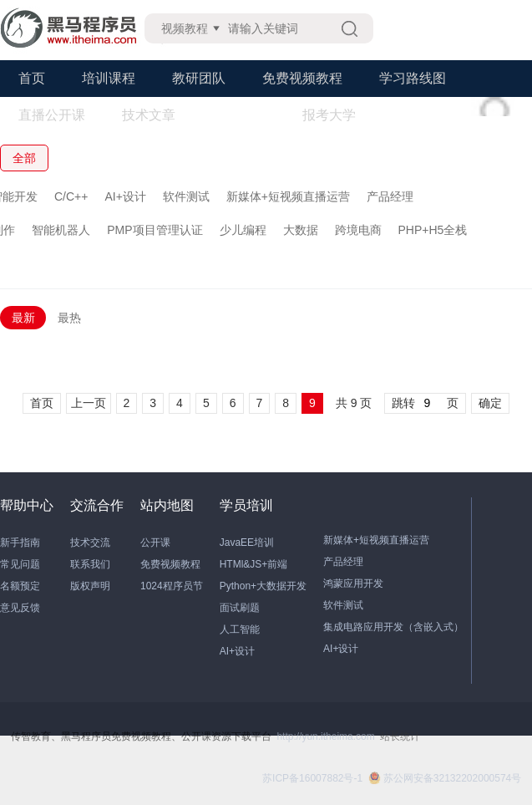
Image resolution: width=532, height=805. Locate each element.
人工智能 (240, 629)
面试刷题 (240, 608)
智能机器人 (61, 230)
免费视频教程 (302, 78)
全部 (24, 158)
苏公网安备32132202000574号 (445, 778)
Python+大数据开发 (263, 586)
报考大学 (329, 115)
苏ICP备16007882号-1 (312, 778)
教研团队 (199, 78)
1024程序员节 (172, 586)
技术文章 (149, 115)
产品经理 (390, 196)
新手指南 (20, 543)
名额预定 (20, 586)
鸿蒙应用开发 (353, 583)
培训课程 (109, 78)
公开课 (155, 543)
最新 (23, 318)
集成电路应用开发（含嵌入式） (393, 627)
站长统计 (400, 736)
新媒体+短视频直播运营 (288, 196)
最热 (69, 318)
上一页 (89, 403)
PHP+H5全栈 (433, 230)
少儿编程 (243, 230)
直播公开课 (52, 115)
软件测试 (186, 196)
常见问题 (20, 564)
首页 (32, 78)
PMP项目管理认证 (155, 230)
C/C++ (71, 196)
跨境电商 (358, 230)
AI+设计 (125, 196)
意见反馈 (20, 608)
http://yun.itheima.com (325, 736)
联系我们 (90, 564)
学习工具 (239, 115)
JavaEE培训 (247, 543)
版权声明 (90, 586)
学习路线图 (413, 78)
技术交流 (90, 543)
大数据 (301, 230)
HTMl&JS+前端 (254, 564)
